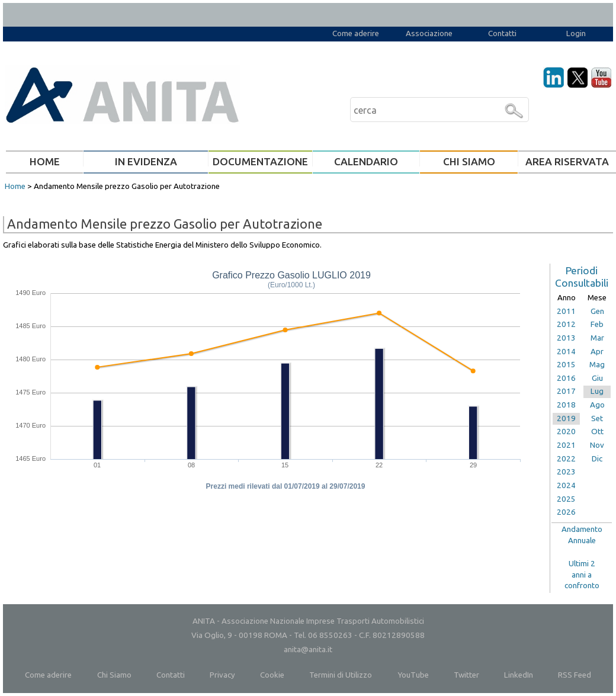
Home (15, 186)
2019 (566, 418)
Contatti (502, 33)
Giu (597, 378)
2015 (566, 365)
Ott (597, 432)
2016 (566, 378)
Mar (597, 338)
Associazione (429, 33)
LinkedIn (519, 675)
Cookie (272, 675)
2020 (566, 432)
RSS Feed (575, 675)
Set (597, 418)
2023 (566, 472)
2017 (566, 391)
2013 (566, 338)
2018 (566, 405)
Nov (597, 445)
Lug (597, 391)
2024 (566, 485)
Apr (597, 352)
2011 (566, 311)
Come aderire (356, 33)
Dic (597, 459)
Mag (597, 365)
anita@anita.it (308, 650)
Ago (597, 405)
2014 (566, 352)
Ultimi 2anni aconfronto (582, 575)
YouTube (413, 675)
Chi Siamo (114, 675)
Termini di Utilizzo (341, 675)
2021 (566, 445)
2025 (566, 499)
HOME (45, 161)
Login (576, 33)
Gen (597, 311)
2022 (566, 459)
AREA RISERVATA (567, 161)
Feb (597, 324)
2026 (566, 512)
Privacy (222, 675)
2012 (566, 324)
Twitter (466, 675)
